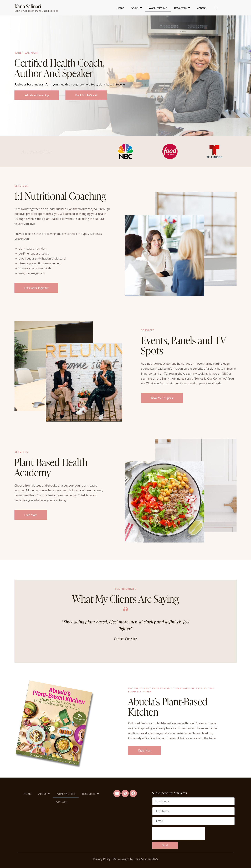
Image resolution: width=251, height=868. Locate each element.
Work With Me (158, 8)
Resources (182, 8)
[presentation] (178, 835)
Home (120, 8)
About (136, 8)
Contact (202, 8)
